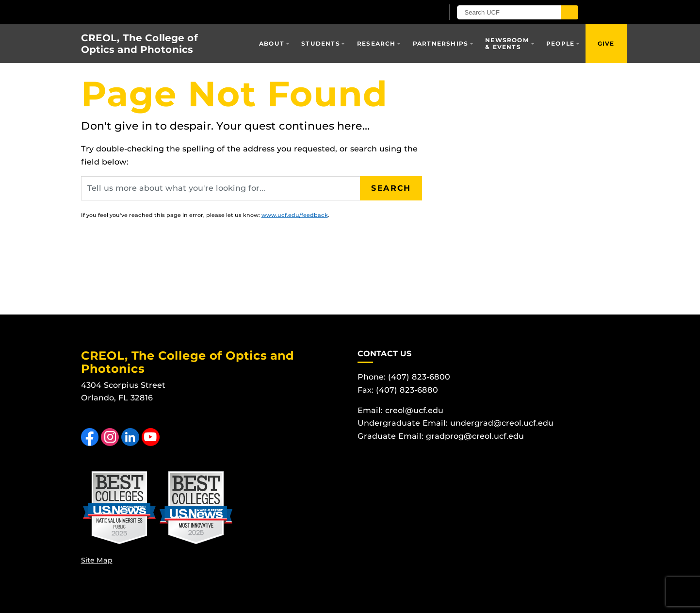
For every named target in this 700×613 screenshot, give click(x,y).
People (560, 43)
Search (391, 188)
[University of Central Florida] (194, 12)
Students (321, 43)
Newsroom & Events (507, 43)
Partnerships (440, 43)
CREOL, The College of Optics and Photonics (139, 44)
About (272, 43)
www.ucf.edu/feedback (295, 215)
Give (606, 43)
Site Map (97, 560)
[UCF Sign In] (412, 13)
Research (376, 43)
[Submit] (570, 12)
